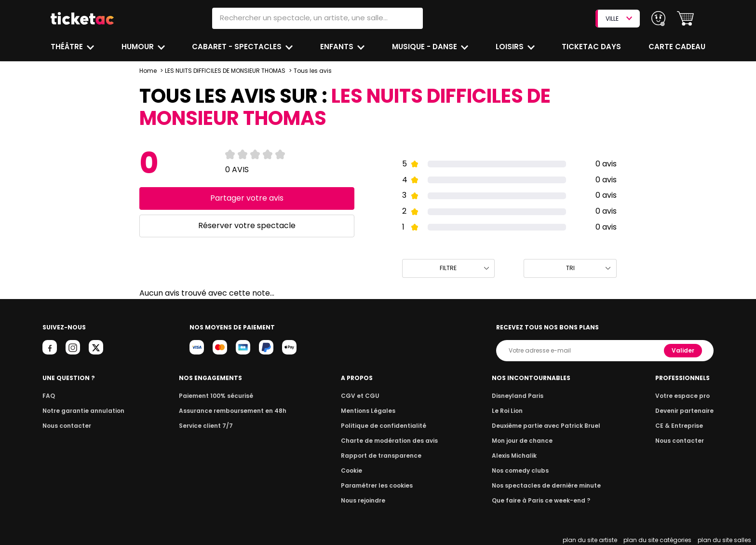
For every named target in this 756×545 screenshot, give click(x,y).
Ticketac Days (593, 47)
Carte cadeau (678, 47)
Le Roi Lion (510, 411)
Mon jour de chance (524, 441)
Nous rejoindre (365, 500)
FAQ (48, 396)
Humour (139, 47)
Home (148, 71)
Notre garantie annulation (81, 411)
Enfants (337, 47)
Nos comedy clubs (522, 470)
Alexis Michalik (516, 456)
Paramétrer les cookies (377, 485)
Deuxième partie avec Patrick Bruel (546, 426)
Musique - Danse (426, 47)
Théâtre (67, 47)
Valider (684, 350)
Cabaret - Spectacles (238, 47)
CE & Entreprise (680, 426)
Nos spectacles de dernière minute (546, 485)
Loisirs (512, 47)
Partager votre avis (247, 198)
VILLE (619, 19)
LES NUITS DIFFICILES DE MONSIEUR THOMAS (225, 71)
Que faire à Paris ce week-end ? (541, 500)
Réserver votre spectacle (247, 225)
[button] (685, 19)
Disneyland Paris (519, 396)
